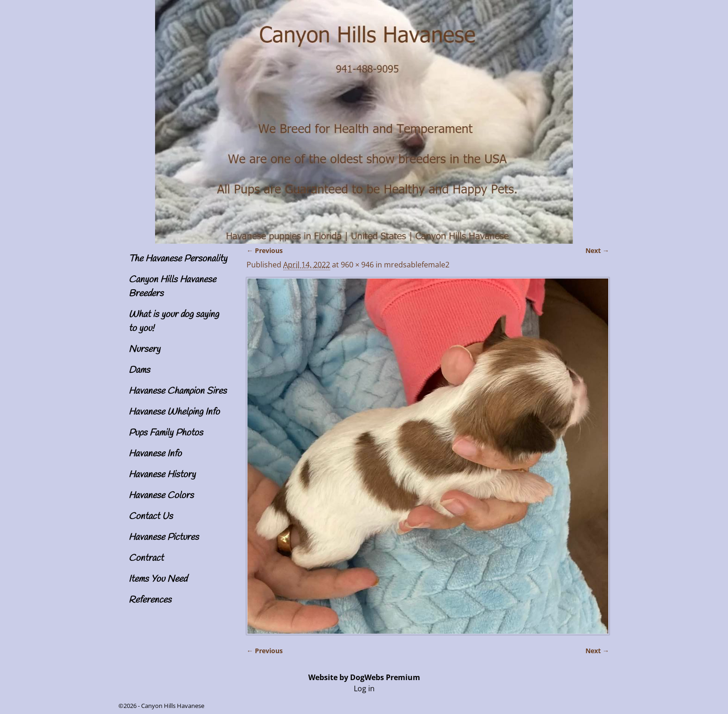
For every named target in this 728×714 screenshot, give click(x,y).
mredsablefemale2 (417, 265)
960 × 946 (357, 265)
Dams (139, 370)
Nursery (144, 349)
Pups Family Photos (166, 433)
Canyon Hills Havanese (173, 706)
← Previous (265, 250)
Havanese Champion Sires (178, 391)
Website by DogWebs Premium (364, 677)
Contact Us (151, 516)
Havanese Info (155, 454)
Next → (597, 250)
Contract (146, 558)
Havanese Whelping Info (174, 412)
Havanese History (162, 475)
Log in (364, 688)
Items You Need (158, 579)
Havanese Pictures (164, 537)
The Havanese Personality (178, 259)
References (150, 600)
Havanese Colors (161, 496)
